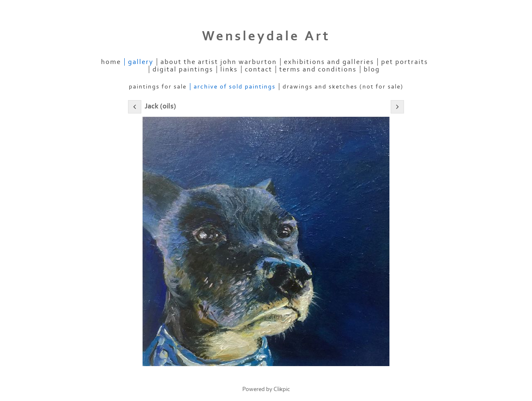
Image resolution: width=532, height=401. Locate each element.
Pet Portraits (405, 62)
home (111, 62)
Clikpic (282, 389)
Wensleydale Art (266, 36)
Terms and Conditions (318, 69)
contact (259, 69)
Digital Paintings (183, 69)
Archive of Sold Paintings (235, 87)
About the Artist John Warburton (219, 62)
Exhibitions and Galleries (329, 62)
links (229, 69)
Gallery (141, 62)
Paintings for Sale (158, 87)
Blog (372, 69)
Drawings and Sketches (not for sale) (343, 87)
